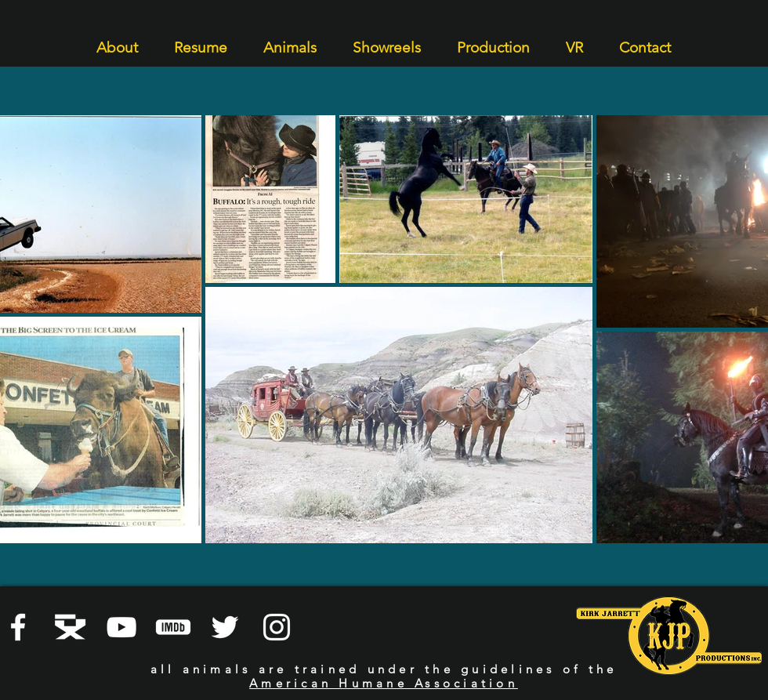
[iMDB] (173, 627)
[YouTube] (121, 627)
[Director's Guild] (70, 627)
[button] (117, 40)
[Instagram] (277, 627)
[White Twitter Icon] (225, 627)
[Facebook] (18, 627)
